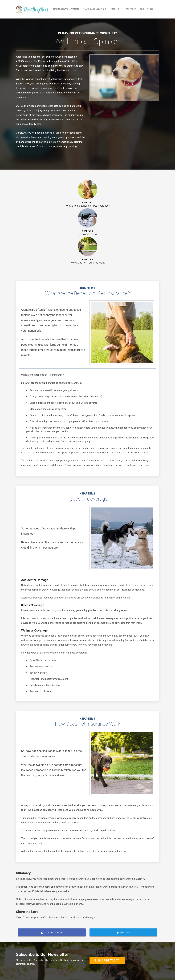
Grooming (115, 9)
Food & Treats (130, 9)
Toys (142, 9)
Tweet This (123, 933)
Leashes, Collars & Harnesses (66, 9)
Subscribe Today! (107, 961)
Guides (150, 9)
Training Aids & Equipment (95, 9)
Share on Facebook (52, 933)
